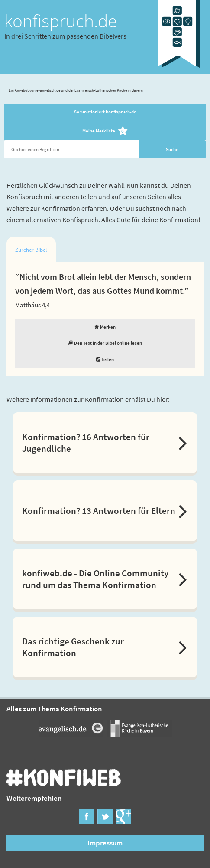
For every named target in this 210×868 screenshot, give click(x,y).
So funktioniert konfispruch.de (105, 112)
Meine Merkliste (105, 131)
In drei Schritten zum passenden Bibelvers (65, 36)
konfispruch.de (61, 21)
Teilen (105, 359)
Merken (105, 327)
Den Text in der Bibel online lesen (105, 343)
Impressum (105, 843)
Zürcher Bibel (31, 250)
